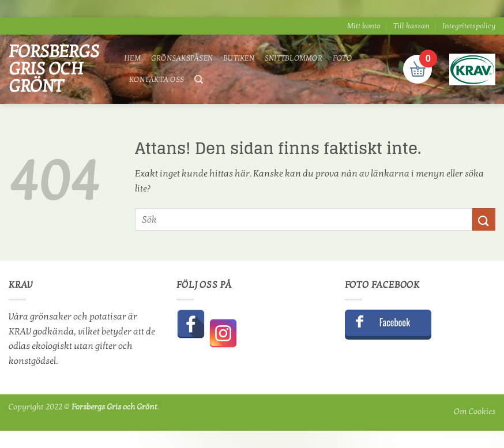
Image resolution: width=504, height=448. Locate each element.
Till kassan (411, 26)
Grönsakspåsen (182, 58)
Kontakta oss (157, 80)
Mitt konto (364, 26)
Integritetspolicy (469, 26)
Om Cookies (475, 411)
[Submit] (484, 219)
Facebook (395, 322)
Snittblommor (294, 58)
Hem (132, 58)
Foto (342, 58)
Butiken (239, 58)
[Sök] (199, 80)
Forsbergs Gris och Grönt (54, 69)
